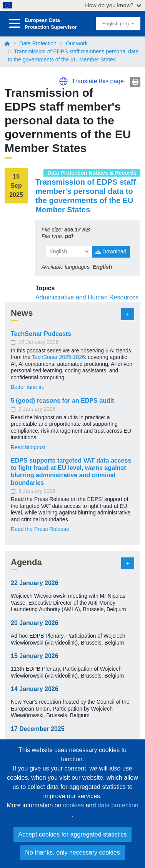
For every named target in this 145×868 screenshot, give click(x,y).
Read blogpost (28, 447)
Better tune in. (27, 387)
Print (135, 82)
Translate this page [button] (98, 81)
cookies (73, 805)
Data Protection (38, 43)
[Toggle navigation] (15, 24)
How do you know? (113, 5)
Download (111, 251)
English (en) (116, 24)
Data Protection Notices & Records (92, 173)
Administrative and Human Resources (87, 297)
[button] (63, 81)
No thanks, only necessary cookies (72, 852)
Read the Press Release (40, 529)
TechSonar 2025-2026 (58, 357)
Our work (77, 43)
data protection (118, 805)
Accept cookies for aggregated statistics (73, 834)
